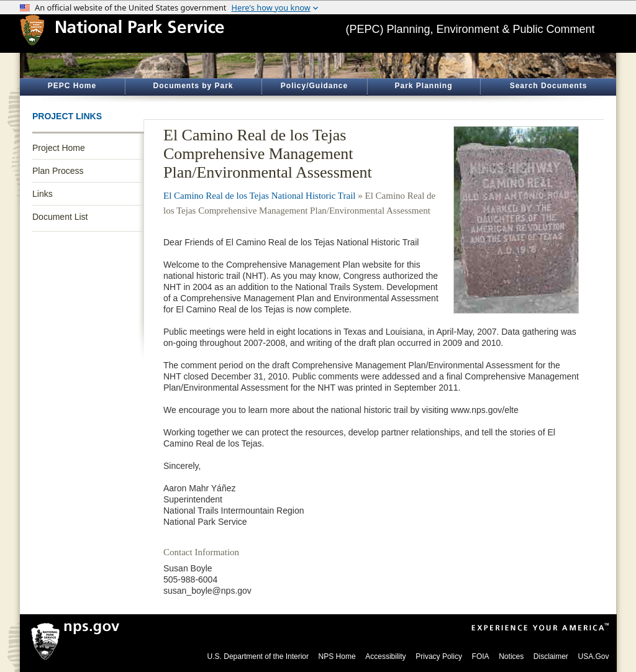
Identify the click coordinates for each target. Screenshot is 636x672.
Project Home (59, 148)
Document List (60, 217)
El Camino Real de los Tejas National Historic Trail (259, 196)
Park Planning (423, 86)
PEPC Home (72, 86)
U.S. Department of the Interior (258, 656)
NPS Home (337, 656)
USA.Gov (593, 656)
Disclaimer (551, 656)
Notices (511, 656)
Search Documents (549, 86)
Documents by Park (193, 86)
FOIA (481, 656)
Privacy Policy (439, 656)
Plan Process (58, 171)
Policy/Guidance (314, 86)
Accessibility (385, 656)
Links (43, 194)
